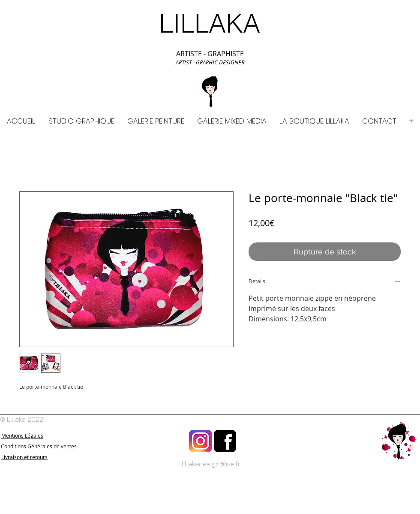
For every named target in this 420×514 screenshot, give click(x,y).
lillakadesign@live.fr (211, 464)
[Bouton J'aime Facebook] (399, 510)
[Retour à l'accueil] (399, 441)
